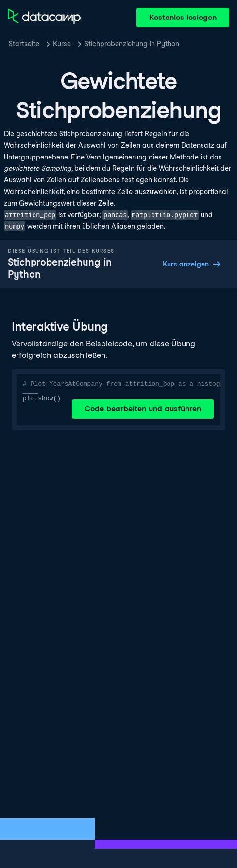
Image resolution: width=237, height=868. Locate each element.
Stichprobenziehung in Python (132, 44)
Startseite (24, 44)
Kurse (62, 44)
